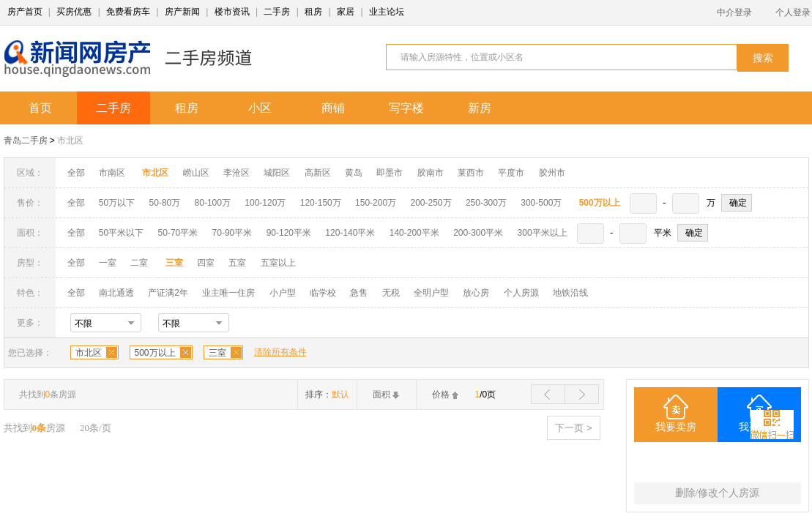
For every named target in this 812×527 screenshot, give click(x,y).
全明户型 (431, 293)
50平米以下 (121, 233)
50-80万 (165, 203)
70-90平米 (232, 233)
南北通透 (116, 293)
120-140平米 (350, 233)
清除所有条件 (280, 352)
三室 (217, 353)
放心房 (476, 293)
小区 (260, 108)
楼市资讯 (232, 12)
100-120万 (265, 203)
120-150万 (321, 203)
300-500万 (541, 203)
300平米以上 (543, 233)
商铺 (333, 108)
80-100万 (213, 203)
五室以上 (278, 263)
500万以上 (155, 353)
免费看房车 (128, 12)
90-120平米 (289, 233)
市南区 (112, 173)
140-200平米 (414, 233)
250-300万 (486, 203)
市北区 (70, 141)
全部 (76, 173)
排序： (327, 395)
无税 (391, 293)
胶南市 (431, 173)
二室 (140, 263)
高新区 (318, 173)
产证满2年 (168, 293)
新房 (480, 108)
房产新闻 (182, 12)
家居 (346, 12)
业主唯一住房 (228, 293)
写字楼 (406, 108)
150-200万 (376, 203)
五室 (237, 263)
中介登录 (734, 12)
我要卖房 (676, 427)
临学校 (323, 293)
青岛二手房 (26, 141)
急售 (359, 293)
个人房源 (521, 293)
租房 (313, 12)
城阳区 (277, 173)
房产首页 (25, 12)
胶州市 (552, 173)
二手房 (277, 12)
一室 (108, 263)
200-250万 (431, 203)
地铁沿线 (570, 293)
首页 (40, 108)
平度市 (511, 173)
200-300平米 (478, 233)
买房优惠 (74, 12)
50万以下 (117, 203)
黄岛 (354, 173)
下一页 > (573, 428)
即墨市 (390, 173)
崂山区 (196, 173)
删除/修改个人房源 (718, 493)
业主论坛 (387, 12)
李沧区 (236, 173)
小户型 (283, 293)
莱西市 (471, 173)
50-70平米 (178, 233)
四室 (206, 263)
